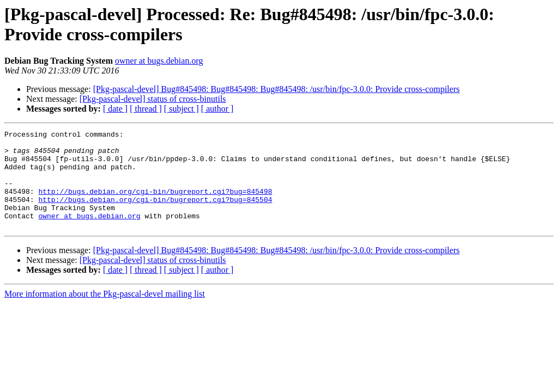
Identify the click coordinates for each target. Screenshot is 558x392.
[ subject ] (181, 109)
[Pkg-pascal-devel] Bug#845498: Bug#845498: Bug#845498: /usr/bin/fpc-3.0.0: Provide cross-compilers (277, 89)
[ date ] (115, 109)
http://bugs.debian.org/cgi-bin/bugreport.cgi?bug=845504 (155, 214)
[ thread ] (146, 109)
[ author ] (217, 109)
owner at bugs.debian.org (159, 61)
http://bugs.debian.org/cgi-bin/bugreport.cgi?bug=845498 (155, 204)
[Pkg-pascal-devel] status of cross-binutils (153, 99)
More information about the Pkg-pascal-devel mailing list (105, 313)
